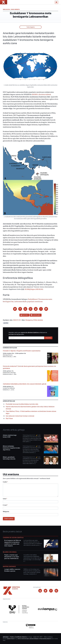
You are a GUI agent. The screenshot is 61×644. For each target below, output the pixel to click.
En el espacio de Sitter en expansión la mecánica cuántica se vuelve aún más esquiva (13, 543)
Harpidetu (48, 338)
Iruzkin (5, 482)
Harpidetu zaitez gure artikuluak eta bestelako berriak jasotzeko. (28, 333)
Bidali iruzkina (9, 519)
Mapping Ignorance (9, 567)
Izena (5, 499)
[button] (15, 309)
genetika (6, 323)
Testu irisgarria (30, 27)
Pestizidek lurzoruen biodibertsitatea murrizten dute (22, 404)
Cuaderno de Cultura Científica (13, 538)
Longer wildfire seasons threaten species (12, 570)
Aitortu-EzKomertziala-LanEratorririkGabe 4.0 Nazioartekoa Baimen (34, 639)
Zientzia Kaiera (11, 639)
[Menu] (56, 2)
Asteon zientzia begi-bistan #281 (10, 436)
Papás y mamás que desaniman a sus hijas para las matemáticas (12, 557)
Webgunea (6, 512)
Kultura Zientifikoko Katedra (18, 637)
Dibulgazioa (6, 9)
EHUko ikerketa (15, 9)
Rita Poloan (9, 418)
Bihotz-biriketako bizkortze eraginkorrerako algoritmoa (11, 448)
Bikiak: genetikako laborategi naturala (9, 458)
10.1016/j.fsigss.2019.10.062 (34, 289)
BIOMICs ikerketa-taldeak (41, 94)
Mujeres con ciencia (10, 552)
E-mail (5, 505)
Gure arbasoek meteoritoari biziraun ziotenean (20, 416)
